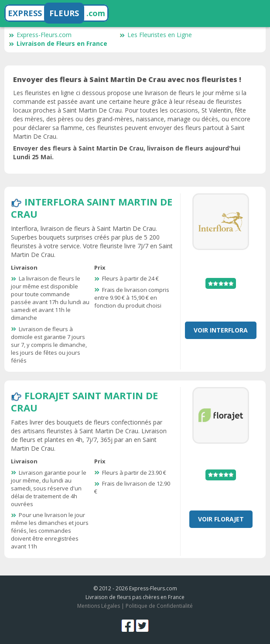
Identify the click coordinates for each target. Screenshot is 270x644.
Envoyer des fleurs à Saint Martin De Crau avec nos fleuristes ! (127, 79)
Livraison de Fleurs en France (58, 43)
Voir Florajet (221, 519)
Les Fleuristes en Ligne (156, 35)
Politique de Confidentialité (159, 606)
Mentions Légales (99, 606)
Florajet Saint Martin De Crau (84, 401)
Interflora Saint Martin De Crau (92, 208)
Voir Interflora (221, 330)
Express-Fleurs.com (40, 35)
